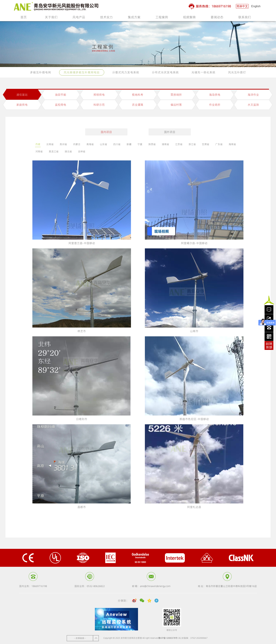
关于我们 (51, 18)
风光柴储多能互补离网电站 (82, 72)
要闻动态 (217, 18)
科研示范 (99, 105)
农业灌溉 (138, 105)
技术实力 (106, 18)
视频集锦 (189, 18)
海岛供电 (215, 95)
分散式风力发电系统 (126, 72)
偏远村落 (176, 105)
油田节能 (61, 95)
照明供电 (99, 95)
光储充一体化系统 (203, 72)
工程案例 (162, 18)
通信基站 (22, 95)
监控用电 (61, 105)
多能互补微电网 (41, 72)
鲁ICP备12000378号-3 (169, 638)
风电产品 (79, 18)
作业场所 (215, 105)
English (256, 6)
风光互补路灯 (237, 72)
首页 (24, 17)
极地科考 (138, 95)
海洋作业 (253, 95)
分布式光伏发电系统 (165, 72)
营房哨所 (176, 95)
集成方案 (134, 18)
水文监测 (253, 105)
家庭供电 (22, 105)
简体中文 (242, 6)
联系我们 (245, 18)
